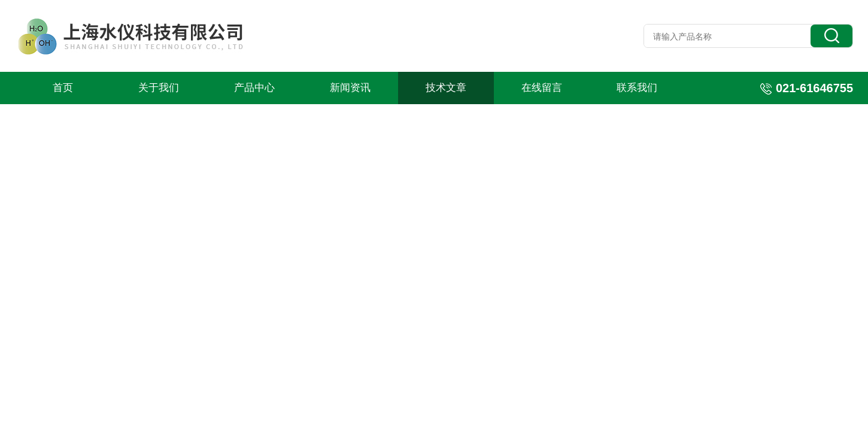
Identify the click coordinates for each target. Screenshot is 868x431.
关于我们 (159, 88)
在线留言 (542, 88)
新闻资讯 (350, 88)
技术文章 (446, 88)
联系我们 (637, 88)
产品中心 (254, 88)
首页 (63, 88)
